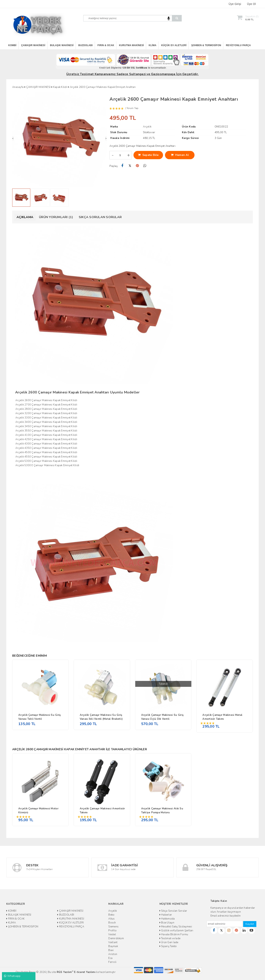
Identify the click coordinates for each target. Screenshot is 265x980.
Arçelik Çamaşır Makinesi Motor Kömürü (38, 811)
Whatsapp (12, 976)
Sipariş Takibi (168, 946)
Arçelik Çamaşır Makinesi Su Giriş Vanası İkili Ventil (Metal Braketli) (101, 717)
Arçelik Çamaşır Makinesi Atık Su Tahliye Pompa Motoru (162, 811)
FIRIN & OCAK (106, 45)
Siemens (113, 927)
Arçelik (113, 911)
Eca (110, 958)
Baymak (113, 946)
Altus (111, 919)
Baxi (111, 950)
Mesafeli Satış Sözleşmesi (176, 927)
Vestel (112, 934)
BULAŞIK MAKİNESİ (62, 45)
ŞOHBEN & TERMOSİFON (206, 45)
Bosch (112, 923)
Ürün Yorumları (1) (56, 217)
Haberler (166, 915)
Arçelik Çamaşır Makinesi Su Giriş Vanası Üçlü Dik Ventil (162, 717)
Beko (111, 915)
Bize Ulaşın (167, 923)
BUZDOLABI (86, 45)
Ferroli (112, 962)
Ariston (113, 954)
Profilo (112, 931)
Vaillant (113, 942)
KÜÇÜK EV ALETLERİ (174, 45)
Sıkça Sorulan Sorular (100, 217)
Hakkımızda (167, 919)
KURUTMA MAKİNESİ (131, 45)
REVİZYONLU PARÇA (238, 45)
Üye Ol (251, 4)
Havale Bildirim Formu (174, 934)
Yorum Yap (132, 108)
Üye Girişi (235, 4)
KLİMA (152, 45)
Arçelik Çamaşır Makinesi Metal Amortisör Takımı (222, 717)
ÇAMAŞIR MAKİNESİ (33, 45)
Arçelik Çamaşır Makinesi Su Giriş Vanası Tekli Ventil (40, 717)
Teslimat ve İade (170, 938)
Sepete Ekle (148, 155)
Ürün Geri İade (169, 942)
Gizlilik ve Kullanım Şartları (176, 931)
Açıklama (25, 217)
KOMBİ (12, 45)
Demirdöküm (116, 938)
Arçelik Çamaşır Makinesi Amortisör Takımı (102, 811)
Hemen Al (180, 155)
